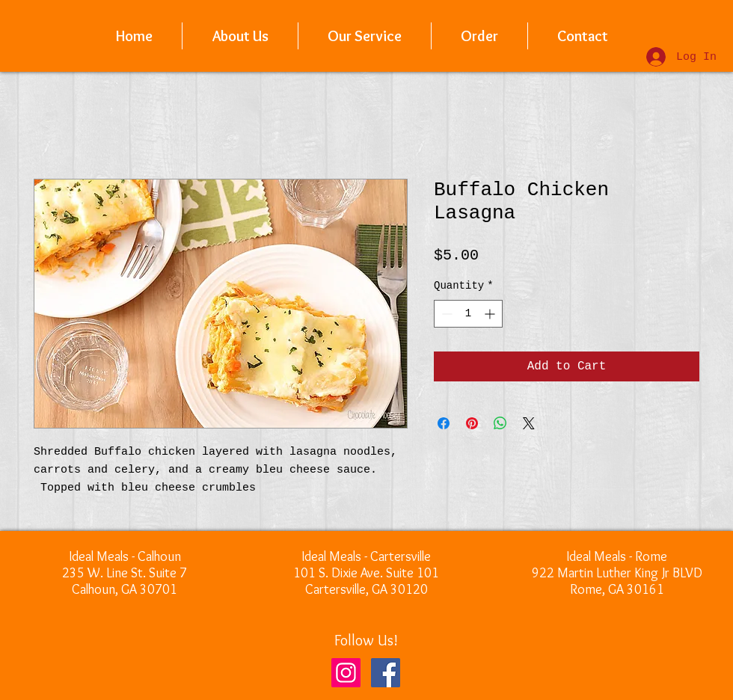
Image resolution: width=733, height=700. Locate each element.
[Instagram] (346, 673)
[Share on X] (529, 423)
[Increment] (491, 314)
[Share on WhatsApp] (500, 423)
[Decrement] (445, 314)
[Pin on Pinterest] (472, 423)
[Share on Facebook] (444, 423)
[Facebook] (386, 673)
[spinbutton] (468, 314)
